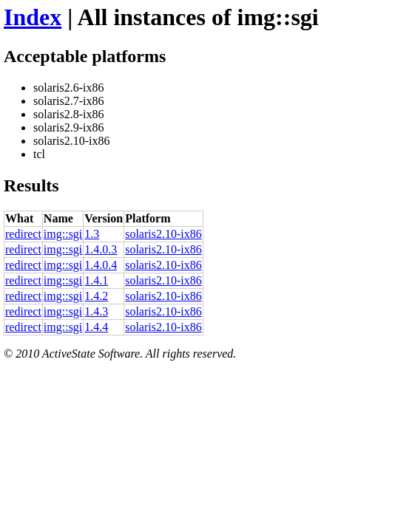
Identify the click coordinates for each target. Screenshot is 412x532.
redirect (23, 234)
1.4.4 (96, 327)
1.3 (92, 234)
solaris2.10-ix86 (163, 234)
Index (33, 17)
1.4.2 (96, 296)
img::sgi (63, 234)
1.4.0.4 (101, 265)
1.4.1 (96, 280)
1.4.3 (96, 311)
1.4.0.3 (101, 249)
